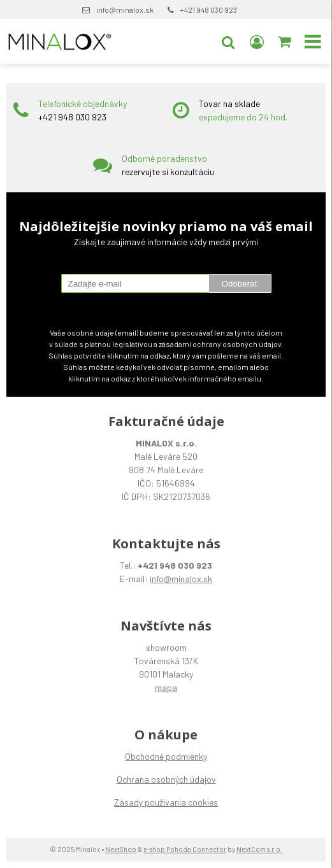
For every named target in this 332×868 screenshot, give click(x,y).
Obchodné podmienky (166, 756)
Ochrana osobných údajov (166, 779)
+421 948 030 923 (208, 10)
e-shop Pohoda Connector (185, 849)
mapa (166, 687)
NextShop (121, 849)
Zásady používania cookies (166, 802)
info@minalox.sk (125, 10)
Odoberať (240, 284)
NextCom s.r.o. (259, 849)
